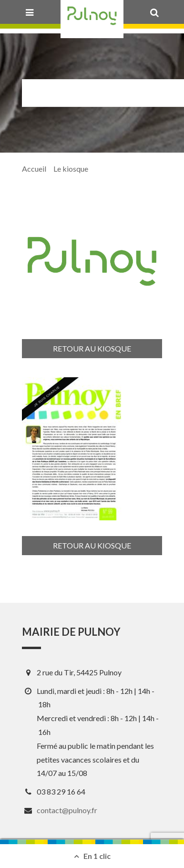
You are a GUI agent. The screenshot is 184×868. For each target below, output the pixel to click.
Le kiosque (71, 169)
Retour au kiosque (92, 348)
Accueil (34, 169)
